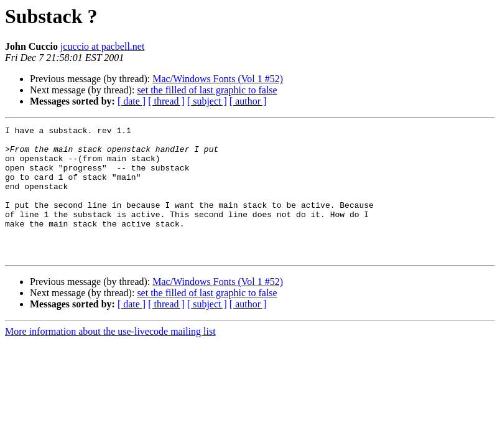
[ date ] (132, 101)
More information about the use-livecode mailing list (110, 357)
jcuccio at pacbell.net (102, 46)
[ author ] (248, 101)
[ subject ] (207, 101)
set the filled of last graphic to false (207, 90)
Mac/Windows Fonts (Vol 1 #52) (218, 79)
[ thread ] (166, 101)
